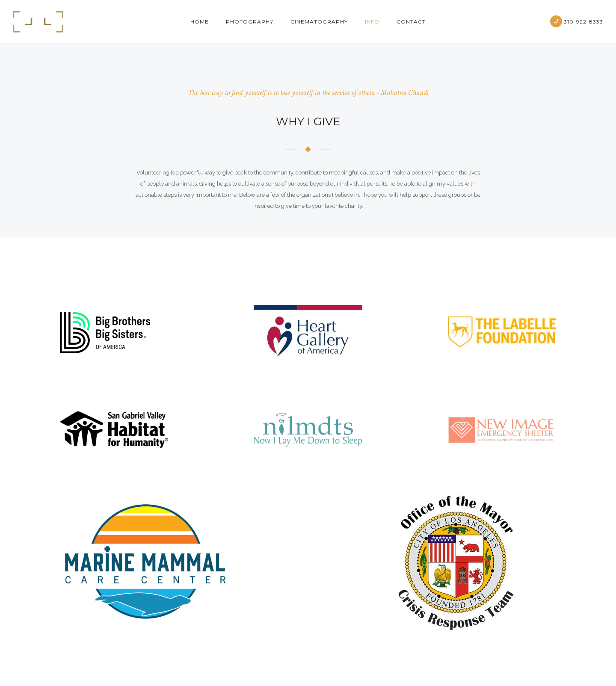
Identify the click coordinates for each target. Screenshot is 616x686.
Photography (250, 22)
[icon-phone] (556, 21)
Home (200, 22)
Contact (411, 22)
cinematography (319, 22)
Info (372, 22)
